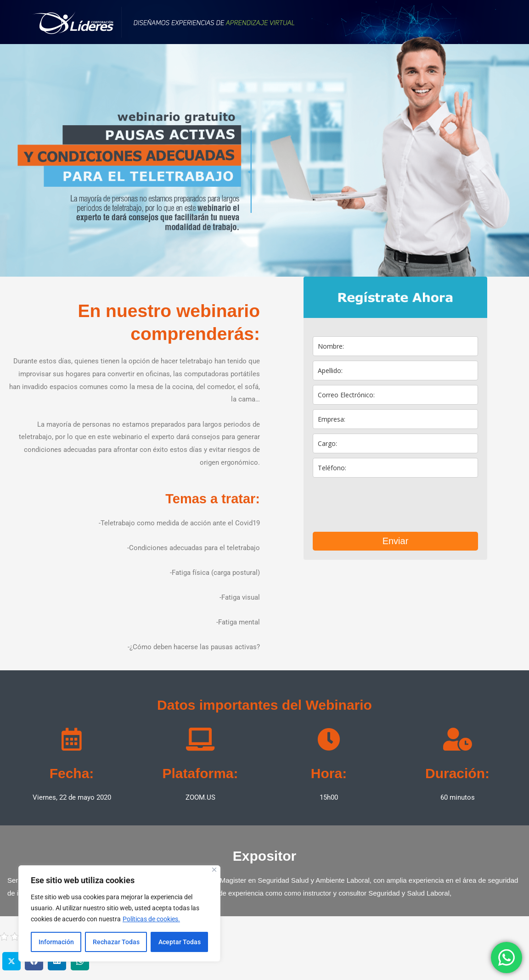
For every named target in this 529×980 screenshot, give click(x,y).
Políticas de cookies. (151, 919)
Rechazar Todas (116, 942)
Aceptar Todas (180, 942)
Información (56, 942)
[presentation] (383, 505)
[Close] (214, 870)
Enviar (396, 541)
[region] (119, 913)
